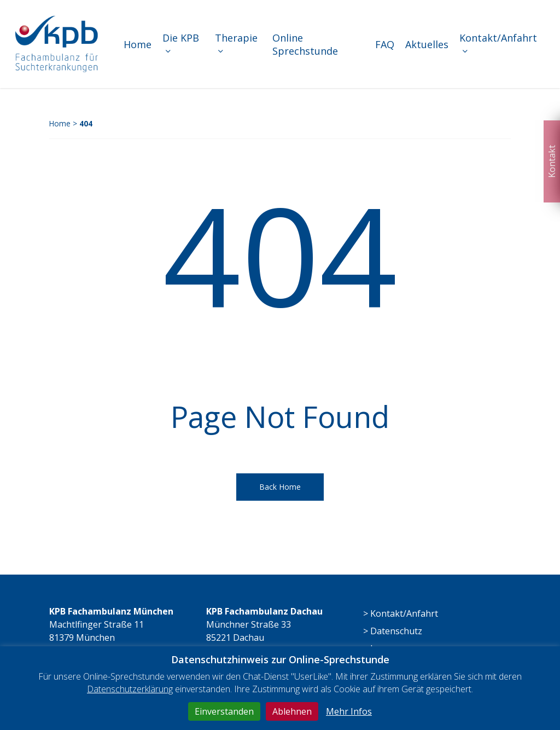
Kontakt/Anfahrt (404, 613)
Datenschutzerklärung (130, 689)
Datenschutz (396, 631)
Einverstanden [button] (224, 711)
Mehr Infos (349, 711)
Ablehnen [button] (292, 711)
